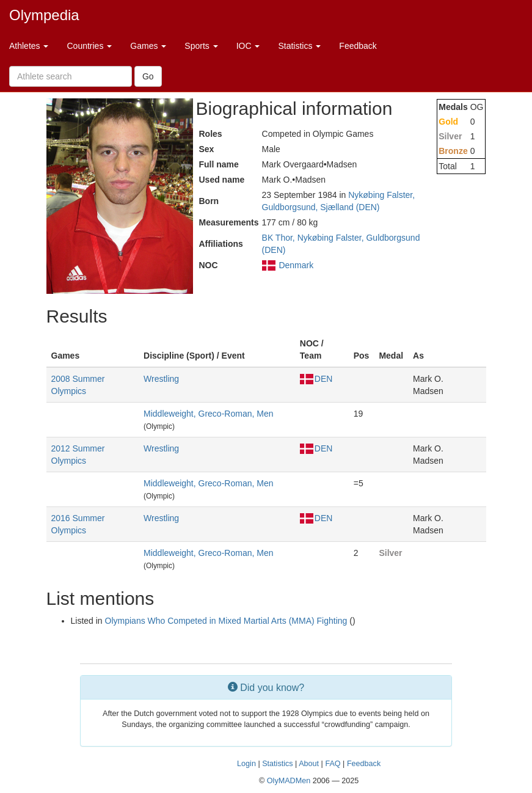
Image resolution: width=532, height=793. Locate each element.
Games (148, 46)
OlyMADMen (289, 781)
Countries (89, 46)
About (309, 764)
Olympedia (44, 15)
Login (246, 764)
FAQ (333, 764)
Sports (201, 46)
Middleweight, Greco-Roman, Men (208, 414)
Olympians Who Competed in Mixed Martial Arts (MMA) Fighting (226, 621)
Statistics (299, 46)
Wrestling (161, 379)
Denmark (296, 265)
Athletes (29, 46)
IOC (248, 46)
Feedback (358, 46)
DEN (316, 379)
